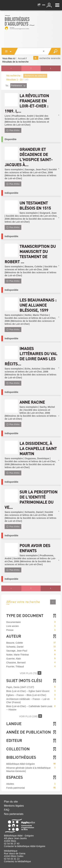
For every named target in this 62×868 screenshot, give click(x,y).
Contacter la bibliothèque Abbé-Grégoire (25, 846)
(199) (31, 716)
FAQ (7, 810)
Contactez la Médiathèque (17, 861)
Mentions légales (14, 806)
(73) (31, 673)
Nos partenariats (14, 814)
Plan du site (11, 802)
